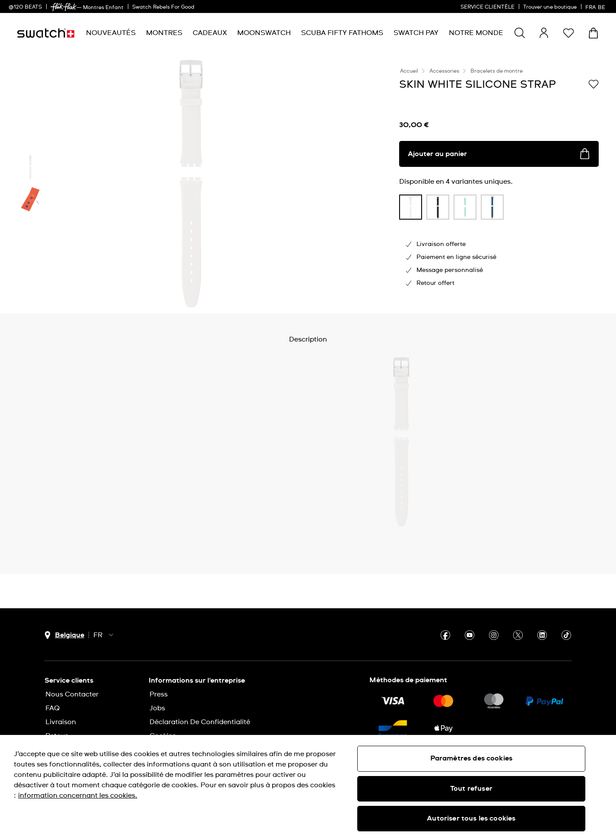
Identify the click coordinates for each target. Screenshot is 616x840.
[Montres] (164, 33)
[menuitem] (111, 33)
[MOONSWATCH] (264, 33)
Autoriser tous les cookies (471, 818)
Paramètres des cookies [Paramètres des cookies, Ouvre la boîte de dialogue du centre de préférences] (472, 758)
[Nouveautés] (111, 33)
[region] (308, 787)
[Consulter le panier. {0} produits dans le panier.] (593, 33)
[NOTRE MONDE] (476, 33)
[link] (64, 7)
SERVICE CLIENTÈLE (487, 7)
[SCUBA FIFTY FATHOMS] (342, 33)
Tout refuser (471, 789)
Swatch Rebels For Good (163, 7)
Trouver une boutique (550, 7)
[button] (568, 33)
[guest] (544, 33)
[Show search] (520, 33)
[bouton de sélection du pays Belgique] (64, 635)
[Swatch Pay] (416, 33)
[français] (596, 6)
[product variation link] (411, 207)
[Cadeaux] (210, 33)
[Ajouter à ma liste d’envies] (594, 84)
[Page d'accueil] (46, 33)
